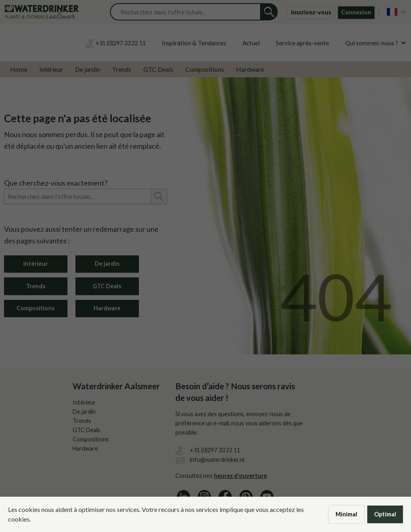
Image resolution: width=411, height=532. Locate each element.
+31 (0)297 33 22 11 (215, 450)
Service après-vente (302, 43)
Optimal (385, 514)
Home (19, 69)
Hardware (250, 69)
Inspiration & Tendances (194, 43)
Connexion (356, 12)
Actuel (251, 43)
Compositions (205, 69)
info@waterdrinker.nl (217, 460)
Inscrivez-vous (311, 12)
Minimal (346, 514)
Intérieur (51, 69)
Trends (122, 69)
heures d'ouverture (240, 476)
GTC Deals (158, 69)
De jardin (87, 69)
